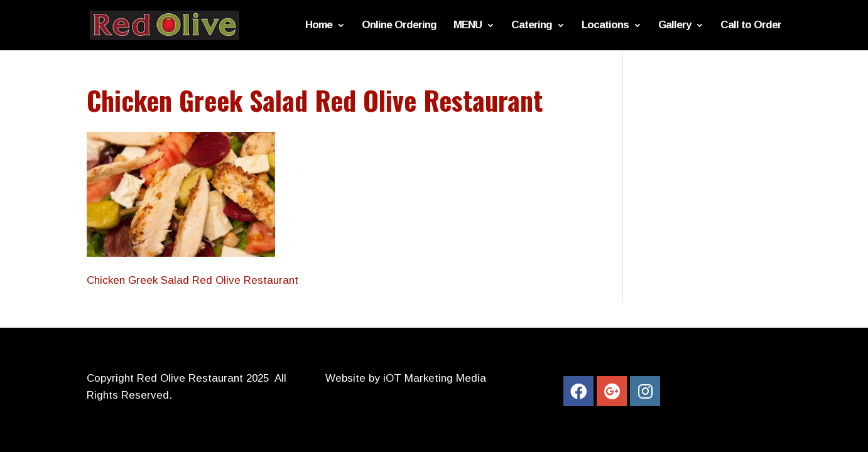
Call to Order (751, 26)
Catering (532, 26)
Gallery (675, 26)
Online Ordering (399, 26)
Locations (605, 26)
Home (319, 26)
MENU (468, 26)
